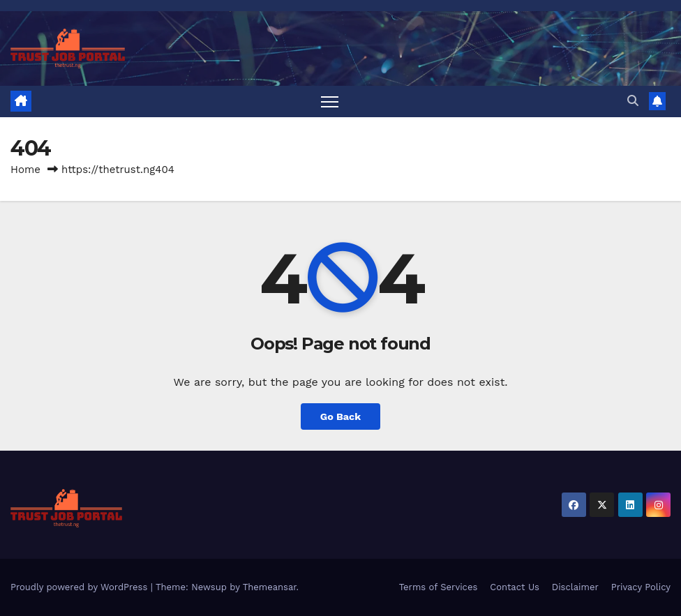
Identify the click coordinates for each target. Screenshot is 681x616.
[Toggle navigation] (330, 102)
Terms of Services (439, 587)
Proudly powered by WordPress (81, 587)
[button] (633, 101)
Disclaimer (575, 587)
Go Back (340, 416)
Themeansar (270, 587)
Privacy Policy (641, 587)
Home (25, 170)
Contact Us (515, 587)
